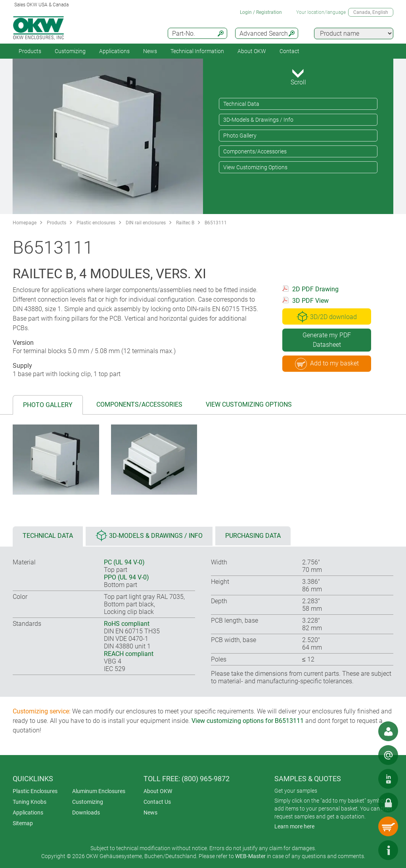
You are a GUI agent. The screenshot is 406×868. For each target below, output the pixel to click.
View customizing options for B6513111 (248, 721)
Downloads (86, 813)
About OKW (158, 791)
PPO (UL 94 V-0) (126, 577)
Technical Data (241, 104)
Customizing (70, 51)
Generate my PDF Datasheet (327, 340)
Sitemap (23, 823)
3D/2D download (327, 317)
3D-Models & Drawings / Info (258, 120)
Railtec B (185, 223)
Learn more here (294, 826)
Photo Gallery (240, 136)
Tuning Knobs (30, 802)
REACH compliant (129, 654)
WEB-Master (250, 856)
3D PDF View (310, 301)
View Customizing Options (255, 167)
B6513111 (216, 223)
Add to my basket (327, 364)
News (150, 51)
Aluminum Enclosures (99, 791)
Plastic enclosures (96, 223)
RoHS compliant (127, 624)
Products (30, 51)
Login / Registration (261, 12)
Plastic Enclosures (35, 791)
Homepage (25, 223)
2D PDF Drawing (315, 289)
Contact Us (157, 802)
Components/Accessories (255, 151)
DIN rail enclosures (146, 223)
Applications (114, 51)
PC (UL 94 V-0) (124, 562)
